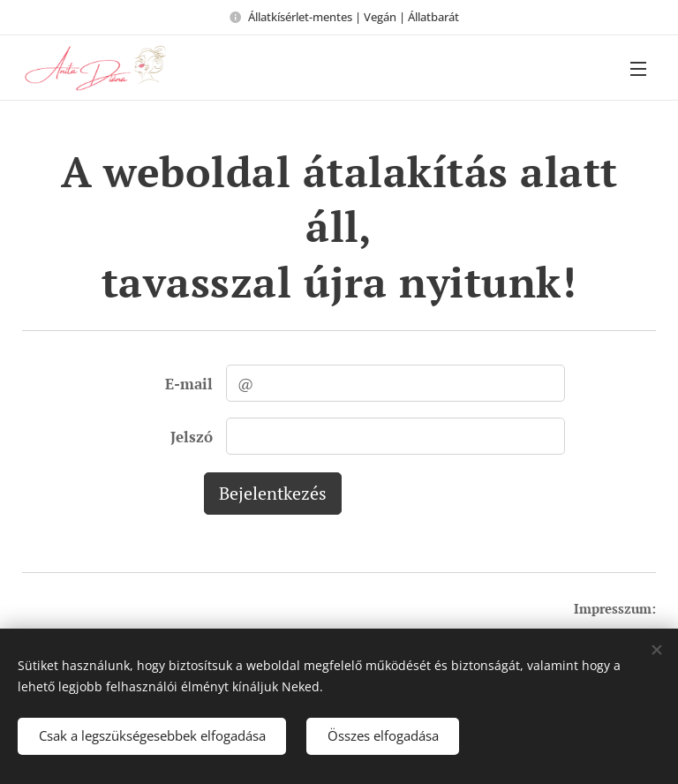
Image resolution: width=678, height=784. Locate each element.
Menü (638, 69)
